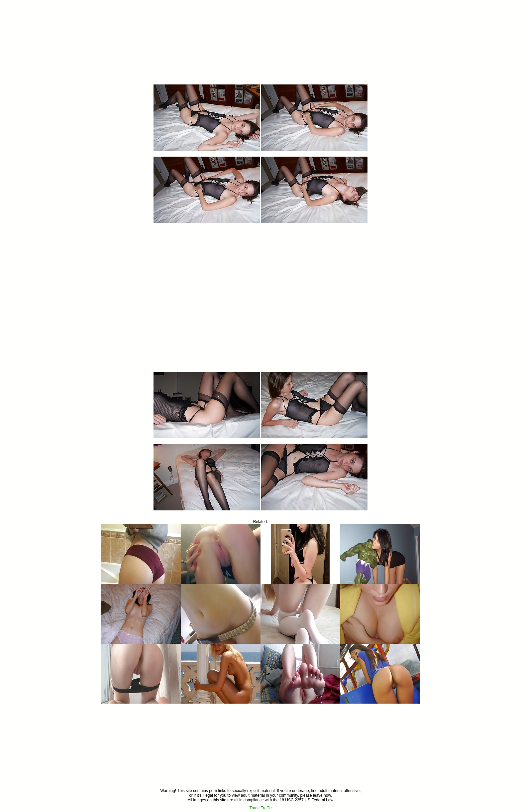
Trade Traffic (261, 808)
